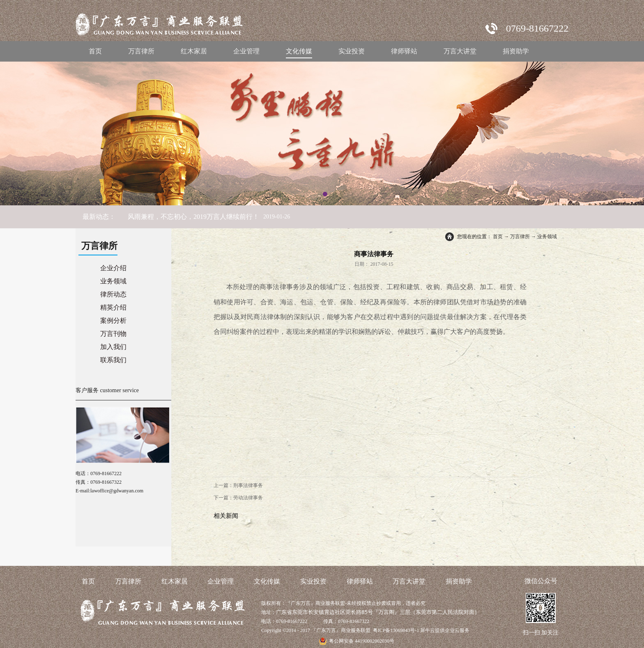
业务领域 (547, 237)
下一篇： (238, 498)
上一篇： (238, 485)
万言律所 (520, 237)
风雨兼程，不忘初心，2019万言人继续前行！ (193, 217)
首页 (95, 51)
